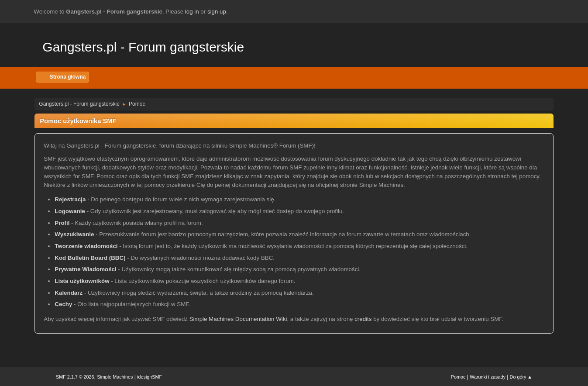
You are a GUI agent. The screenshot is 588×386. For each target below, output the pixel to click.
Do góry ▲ (521, 377)
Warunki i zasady (488, 377)
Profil (62, 223)
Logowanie (70, 211)
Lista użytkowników (82, 281)
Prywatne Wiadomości (85, 269)
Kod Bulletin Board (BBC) (90, 258)
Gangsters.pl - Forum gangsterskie (143, 47)
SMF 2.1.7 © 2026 (75, 377)
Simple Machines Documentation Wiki (238, 319)
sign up (217, 12)
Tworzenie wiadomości (86, 246)
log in (192, 12)
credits (363, 319)
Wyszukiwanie (74, 234)
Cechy (63, 304)
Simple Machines (115, 377)
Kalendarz (69, 293)
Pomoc (458, 377)
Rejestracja (70, 199)
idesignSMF (150, 377)
